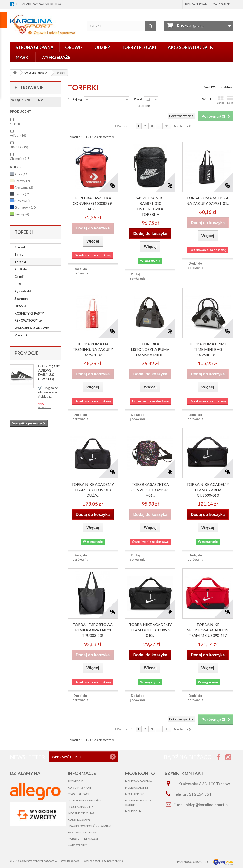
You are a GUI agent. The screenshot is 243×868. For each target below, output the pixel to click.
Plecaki (20, 247)
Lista (230, 100)
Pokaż (138, 99)
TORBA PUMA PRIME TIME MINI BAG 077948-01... (208, 349)
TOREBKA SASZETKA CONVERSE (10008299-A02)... (93, 203)
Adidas (18, 135)
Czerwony (24, 188)
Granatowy (26, 207)
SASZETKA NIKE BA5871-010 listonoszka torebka (150, 206)
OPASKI (20, 306)
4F (15, 124)
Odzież (102, 47)
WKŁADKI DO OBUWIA (32, 328)
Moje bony (133, 811)
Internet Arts (115, 861)
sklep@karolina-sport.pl (207, 805)
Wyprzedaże (56, 57)
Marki (23, 57)
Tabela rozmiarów (82, 832)
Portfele (21, 269)
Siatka (221, 100)
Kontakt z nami (197, 4)
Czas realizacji (79, 794)
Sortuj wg (75, 99)
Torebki (20, 262)
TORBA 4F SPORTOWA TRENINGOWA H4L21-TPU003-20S (93, 630)
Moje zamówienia (138, 781)
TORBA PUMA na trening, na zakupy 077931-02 (93, 349)
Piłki (18, 284)
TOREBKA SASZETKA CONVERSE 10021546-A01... (150, 490)
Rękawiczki (23, 291)
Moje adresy (134, 794)
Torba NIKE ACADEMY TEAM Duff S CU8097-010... (150, 630)
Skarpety (21, 299)
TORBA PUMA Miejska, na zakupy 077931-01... (208, 201)
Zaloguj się (222, 4)
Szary (21, 174)
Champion (20, 159)
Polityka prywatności (84, 800)
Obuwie (74, 47)
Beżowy (22, 181)
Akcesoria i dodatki (191, 47)
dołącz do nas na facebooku (39, 4)
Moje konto (140, 773)
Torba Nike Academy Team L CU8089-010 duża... (93, 490)
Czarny (23, 194)
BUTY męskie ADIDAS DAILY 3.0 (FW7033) (49, 372)
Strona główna (35, 47)
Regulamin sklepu (81, 807)
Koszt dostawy (79, 820)
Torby (19, 255)
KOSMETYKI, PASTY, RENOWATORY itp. (29, 317)
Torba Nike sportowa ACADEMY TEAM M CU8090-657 (208, 630)
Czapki (19, 277)
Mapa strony (77, 845)
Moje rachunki (136, 788)
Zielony (22, 214)
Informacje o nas (81, 813)
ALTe (100, 861)
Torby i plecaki (139, 47)
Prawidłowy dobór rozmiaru (90, 826)
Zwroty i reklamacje (83, 839)
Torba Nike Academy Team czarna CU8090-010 (208, 490)
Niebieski (23, 201)
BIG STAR (19, 147)
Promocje (26, 353)
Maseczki (21, 335)
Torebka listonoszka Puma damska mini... (150, 349)
